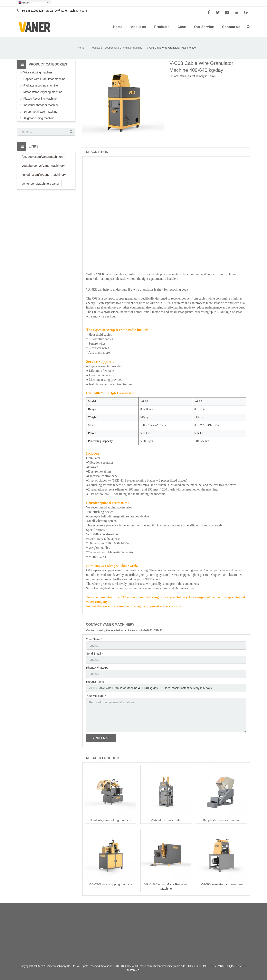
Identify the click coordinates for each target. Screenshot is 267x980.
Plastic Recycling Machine (40, 99)
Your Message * (96, 696)
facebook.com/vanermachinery (43, 157)
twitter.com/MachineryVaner (41, 184)
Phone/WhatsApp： (99, 668)
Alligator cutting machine (39, 118)
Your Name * (94, 639)
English (25, 3)
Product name (95, 682)
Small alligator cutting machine (110, 820)
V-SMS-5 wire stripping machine (110, 884)
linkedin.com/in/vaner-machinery (44, 175)
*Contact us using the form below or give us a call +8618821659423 (124, 630)
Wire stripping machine (38, 72)
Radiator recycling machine (41, 85)
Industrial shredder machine (41, 105)
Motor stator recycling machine (43, 92)
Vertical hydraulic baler (166, 820)
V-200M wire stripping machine (222, 884)
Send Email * (94, 654)
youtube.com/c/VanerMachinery (43, 166)
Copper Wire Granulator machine (44, 79)
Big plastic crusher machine (222, 820)
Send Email (101, 738)
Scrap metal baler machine (41, 112)
